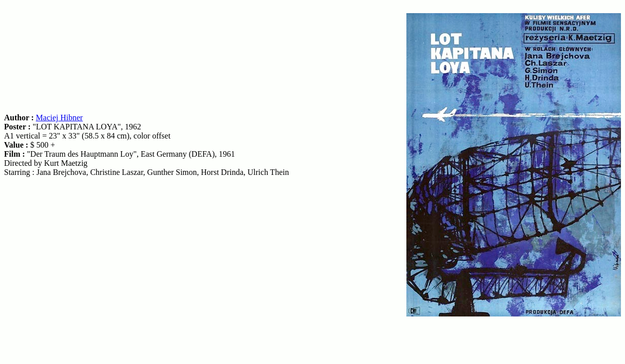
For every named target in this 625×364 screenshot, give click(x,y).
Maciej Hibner (59, 118)
